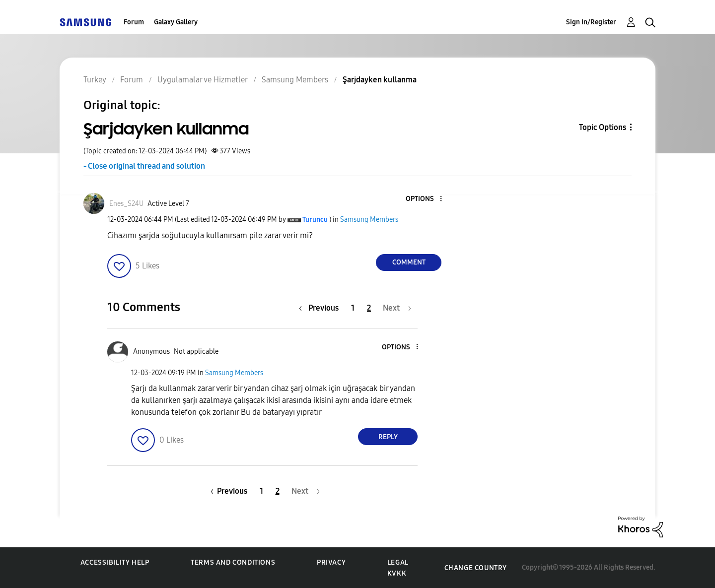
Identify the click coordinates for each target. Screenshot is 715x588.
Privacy (331, 562)
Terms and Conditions (233, 562)
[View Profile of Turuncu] (315, 220)
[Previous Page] (321, 308)
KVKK (397, 573)
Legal (398, 562)
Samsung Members (369, 220)
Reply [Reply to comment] (388, 437)
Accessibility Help (115, 562)
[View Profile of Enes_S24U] (126, 204)
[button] (425, 199)
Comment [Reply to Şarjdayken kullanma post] (409, 262)
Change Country (476, 568)
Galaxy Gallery (176, 22)
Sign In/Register (591, 22)
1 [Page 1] (353, 308)
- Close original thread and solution (144, 166)
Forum (134, 22)
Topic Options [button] (603, 127)
